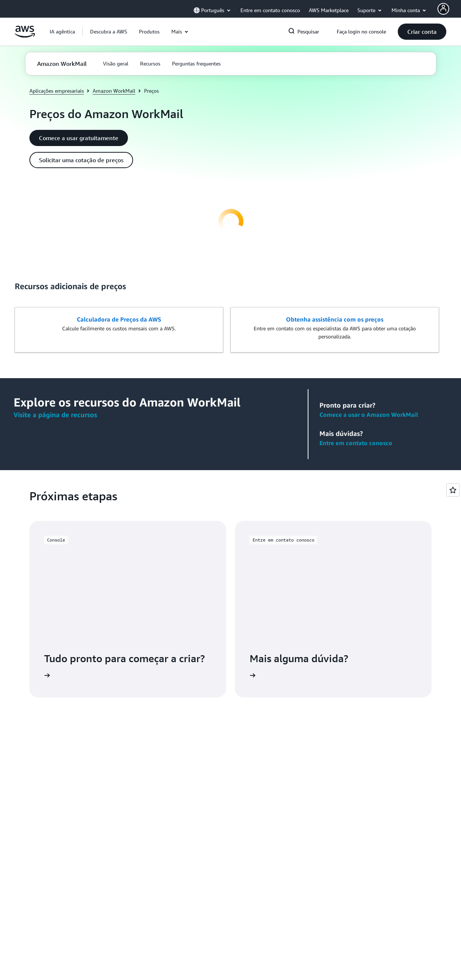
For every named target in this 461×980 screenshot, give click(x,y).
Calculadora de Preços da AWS (119, 319)
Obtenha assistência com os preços (335, 319)
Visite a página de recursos (55, 415)
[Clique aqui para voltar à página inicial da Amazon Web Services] (25, 35)
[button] (109, 32)
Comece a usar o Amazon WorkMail (369, 415)
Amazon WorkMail (114, 91)
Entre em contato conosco (356, 443)
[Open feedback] (453, 490)
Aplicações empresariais (57, 91)
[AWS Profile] (443, 9)
